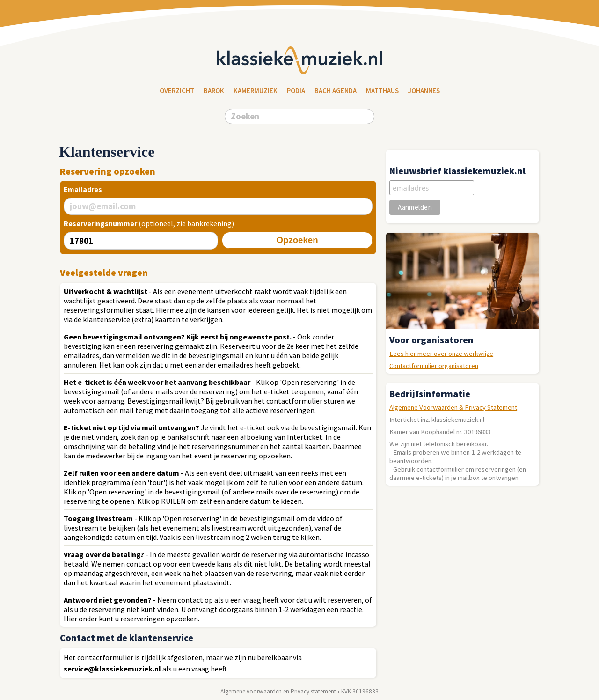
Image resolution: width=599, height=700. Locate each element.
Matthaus (382, 91)
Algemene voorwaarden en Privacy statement (278, 691)
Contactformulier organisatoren (434, 366)
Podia (296, 91)
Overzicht (177, 91)
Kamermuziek (256, 91)
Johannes (424, 91)
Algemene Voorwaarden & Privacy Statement (453, 407)
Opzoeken (297, 240)
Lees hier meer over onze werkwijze (441, 354)
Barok (214, 91)
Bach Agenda (336, 91)
